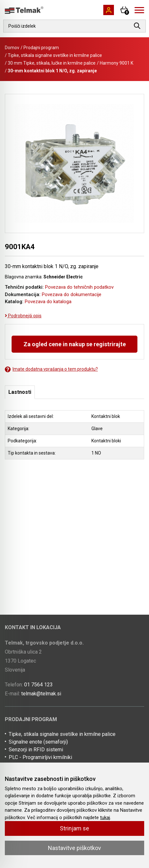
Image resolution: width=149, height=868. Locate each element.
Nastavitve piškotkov (74, 848)
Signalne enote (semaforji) (38, 742)
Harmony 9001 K (116, 63)
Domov (12, 48)
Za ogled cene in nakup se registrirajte (75, 344)
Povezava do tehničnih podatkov (79, 287)
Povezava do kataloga (48, 302)
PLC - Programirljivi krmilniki (40, 757)
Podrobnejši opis (23, 316)
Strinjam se (74, 828)
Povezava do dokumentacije (72, 294)
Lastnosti (20, 392)
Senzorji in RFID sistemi (36, 750)
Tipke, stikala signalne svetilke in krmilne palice (55, 55)
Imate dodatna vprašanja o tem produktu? (51, 369)
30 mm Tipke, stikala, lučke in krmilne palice (52, 63)
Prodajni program (41, 48)
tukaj (105, 818)
